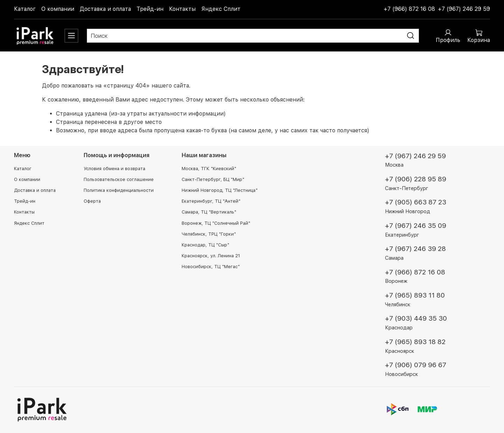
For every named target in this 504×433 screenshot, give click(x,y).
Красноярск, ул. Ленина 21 (211, 256)
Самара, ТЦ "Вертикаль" (209, 212)
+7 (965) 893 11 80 (415, 295)
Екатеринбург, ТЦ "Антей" (211, 201)
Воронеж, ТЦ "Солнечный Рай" (216, 223)
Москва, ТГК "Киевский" (209, 169)
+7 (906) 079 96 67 (416, 365)
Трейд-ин (150, 9)
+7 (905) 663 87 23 (416, 202)
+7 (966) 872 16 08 (409, 9)
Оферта (92, 201)
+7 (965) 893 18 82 (415, 342)
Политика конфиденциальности (119, 190)
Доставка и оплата (105, 9)
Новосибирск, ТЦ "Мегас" (211, 267)
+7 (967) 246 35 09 (416, 226)
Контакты (182, 9)
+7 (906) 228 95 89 (416, 179)
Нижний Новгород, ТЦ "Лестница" (220, 190)
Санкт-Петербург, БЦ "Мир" (213, 179)
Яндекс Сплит (221, 9)
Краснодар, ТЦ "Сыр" (205, 245)
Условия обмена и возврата (114, 169)
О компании (58, 9)
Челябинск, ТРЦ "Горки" (209, 234)
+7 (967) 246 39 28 (415, 249)
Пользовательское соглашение (119, 179)
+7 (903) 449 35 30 (416, 318)
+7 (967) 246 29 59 (464, 9)
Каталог (25, 9)
